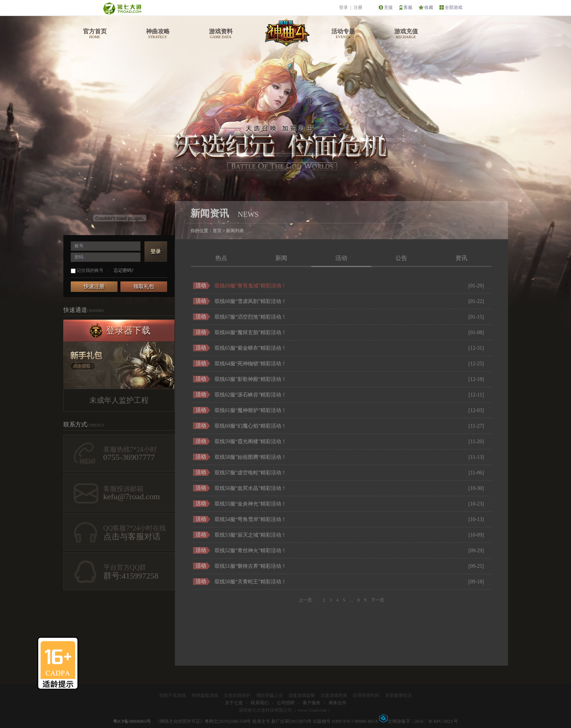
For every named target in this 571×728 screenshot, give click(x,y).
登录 (343, 7)
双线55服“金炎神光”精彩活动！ (250, 504)
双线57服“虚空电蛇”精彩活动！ (250, 473)
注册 (358, 7)
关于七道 (234, 703)
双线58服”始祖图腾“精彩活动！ (250, 457)
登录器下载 (128, 330)
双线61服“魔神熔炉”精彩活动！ (250, 410)
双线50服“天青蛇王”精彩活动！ (250, 582)
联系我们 (260, 703)
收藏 (429, 7)
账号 (79, 246)
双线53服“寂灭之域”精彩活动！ (250, 535)
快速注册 (94, 286)
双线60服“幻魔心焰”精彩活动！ (250, 426)
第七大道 (122, 8)
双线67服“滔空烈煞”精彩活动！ (250, 317)
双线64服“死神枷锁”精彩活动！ (250, 364)
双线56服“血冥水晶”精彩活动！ (250, 488)
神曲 (286, 32)
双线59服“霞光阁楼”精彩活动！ (250, 442)
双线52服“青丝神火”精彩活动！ (250, 551)
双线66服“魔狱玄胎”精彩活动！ (250, 332)
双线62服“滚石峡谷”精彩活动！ (250, 395)
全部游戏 (454, 7)
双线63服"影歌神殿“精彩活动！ (250, 379)
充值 (388, 7)
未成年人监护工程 (119, 400)
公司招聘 (286, 703)
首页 (217, 231)
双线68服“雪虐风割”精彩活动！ (250, 301)
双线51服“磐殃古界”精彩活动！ (250, 566)
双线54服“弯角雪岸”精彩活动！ (250, 519)
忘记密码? (124, 270)
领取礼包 (144, 286)
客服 (408, 7)
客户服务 (312, 703)
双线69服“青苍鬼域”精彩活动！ (250, 286)
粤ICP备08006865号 (132, 721)
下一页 (378, 600)
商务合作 (338, 703)
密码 (79, 257)
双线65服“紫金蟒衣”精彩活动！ (250, 348)
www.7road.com (312, 710)
